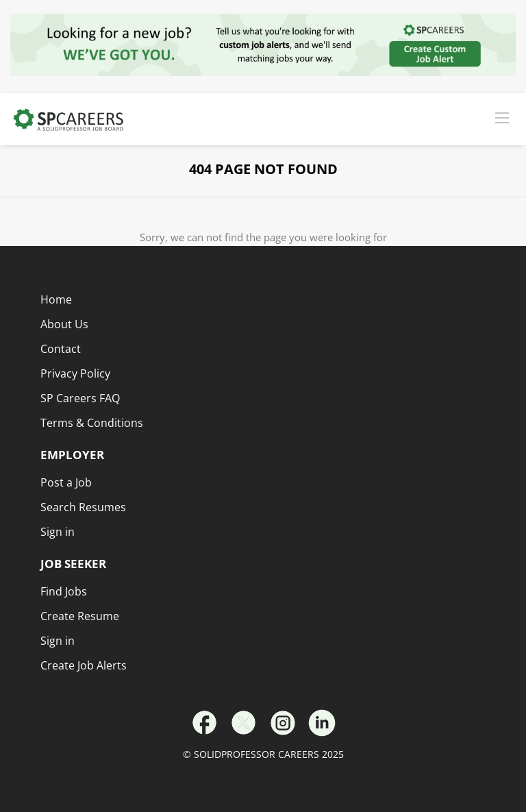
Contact (61, 349)
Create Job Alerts (84, 665)
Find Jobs (64, 591)
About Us (64, 324)
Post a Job (66, 482)
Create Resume (80, 616)
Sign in (58, 641)
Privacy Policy (75, 373)
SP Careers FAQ (80, 398)
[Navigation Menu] (502, 117)
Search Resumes (83, 507)
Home (56, 299)
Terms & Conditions (92, 423)
